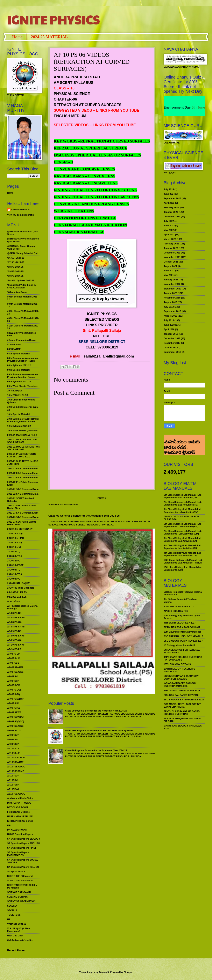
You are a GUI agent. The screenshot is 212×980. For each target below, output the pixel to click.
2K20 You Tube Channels (21, 588)
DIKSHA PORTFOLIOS (19, 803)
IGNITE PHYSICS (54, 19)
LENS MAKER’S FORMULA (79, 232)
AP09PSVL (13, 739)
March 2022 (170, 239)
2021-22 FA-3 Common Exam (23, 478)
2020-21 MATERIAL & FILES (22, 435)
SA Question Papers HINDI (22, 848)
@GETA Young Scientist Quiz (23, 253)
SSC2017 (12, 906)
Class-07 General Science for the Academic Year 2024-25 (84, 516)
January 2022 (171, 248)
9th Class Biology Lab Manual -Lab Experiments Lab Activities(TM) (182, 554)
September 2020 (172, 289)
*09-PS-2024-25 (15, 271)
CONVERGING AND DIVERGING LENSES (91, 204)
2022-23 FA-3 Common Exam (23, 513)
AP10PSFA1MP (15, 762)
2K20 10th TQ (15, 543)
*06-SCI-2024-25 (16, 258)
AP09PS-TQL (14, 694)
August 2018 (170, 316)
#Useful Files (14, 345)
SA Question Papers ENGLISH (23, 843)
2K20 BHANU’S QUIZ (18, 583)
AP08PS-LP (13, 654)
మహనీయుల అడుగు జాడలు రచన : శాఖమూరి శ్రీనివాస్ (182, 440)
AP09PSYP (13, 744)
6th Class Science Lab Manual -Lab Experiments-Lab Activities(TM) (183, 496)
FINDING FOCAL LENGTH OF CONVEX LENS (95, 190)
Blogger (128, 972)
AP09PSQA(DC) (16, 717)
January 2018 (171, 334)
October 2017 (171, 347)
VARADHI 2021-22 (17, 924)
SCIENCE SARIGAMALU (20, 892)
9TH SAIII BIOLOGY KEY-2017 (180, 623)
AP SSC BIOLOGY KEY (176, 611)
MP (9, 825)
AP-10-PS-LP (14, 649)
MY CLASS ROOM (17, 830)
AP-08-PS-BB (14, 613)
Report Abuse (16, 950)
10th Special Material (18, 414)
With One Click (15, 936)
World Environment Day (179, 107)
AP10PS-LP (13, 753)
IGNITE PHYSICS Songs (20, 821)
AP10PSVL (13, 780)
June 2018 (169, 325)
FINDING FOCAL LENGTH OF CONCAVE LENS (96, 197)
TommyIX (104, 972)
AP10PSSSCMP (16, 771)
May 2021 (169, 275)
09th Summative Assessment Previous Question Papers (23, 376)
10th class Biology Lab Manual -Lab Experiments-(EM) (183, 569)
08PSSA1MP (14, 349)
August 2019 (170, 302)
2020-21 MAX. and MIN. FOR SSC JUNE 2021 (22, 441)
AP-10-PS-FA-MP (16, 645)
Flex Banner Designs (18, 812)
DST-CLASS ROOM (17, 807)
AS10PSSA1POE (16, 794)
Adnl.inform (14, 601)
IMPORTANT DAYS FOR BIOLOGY (182, 691)
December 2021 (172, 253)
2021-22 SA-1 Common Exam (23, 489)
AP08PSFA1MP (15, 667)
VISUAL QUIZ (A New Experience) (19, 930)
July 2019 (169, 307)
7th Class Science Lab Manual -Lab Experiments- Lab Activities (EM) (183, 532)
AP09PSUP (13, 735)
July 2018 (169, 320)
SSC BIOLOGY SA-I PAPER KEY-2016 (184, 700)
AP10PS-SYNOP (16, 758)
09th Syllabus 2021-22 (19, 382)
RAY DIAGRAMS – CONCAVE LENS (86, 183)
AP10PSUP (13, 776)
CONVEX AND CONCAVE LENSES (84, 169)
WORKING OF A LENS (74, 211)
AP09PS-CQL (14, 690)
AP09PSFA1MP (15, 699)
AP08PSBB (13, 663)
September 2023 (172, 198)
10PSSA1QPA (15, 391)
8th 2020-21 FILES (17, 592)
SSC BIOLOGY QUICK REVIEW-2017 (183, 641)
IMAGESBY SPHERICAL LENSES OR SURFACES (97, 155)
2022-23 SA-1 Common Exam (23, 517)
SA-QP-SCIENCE (16, 871)
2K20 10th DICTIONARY (20, 529)
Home (17, 37)
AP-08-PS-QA (14, 622)
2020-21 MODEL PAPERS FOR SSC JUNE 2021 (23, 448)
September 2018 (172, 311)
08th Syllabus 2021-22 (19, 365)
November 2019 (172, 298)
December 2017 (172, 338)
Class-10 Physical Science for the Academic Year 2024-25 (96, 750)
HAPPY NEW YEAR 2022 (20, 816)
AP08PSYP (13, 681)
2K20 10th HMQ (16, 538)
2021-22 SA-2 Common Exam (23, 494)
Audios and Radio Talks (20, 798)
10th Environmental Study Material (182, 632)
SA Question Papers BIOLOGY (24, 839)
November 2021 (172, 257)
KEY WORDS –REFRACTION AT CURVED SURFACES (102, 141)
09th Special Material (18, 370)
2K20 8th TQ (14, 552)
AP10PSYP (13, 785)
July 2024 (169, 189)
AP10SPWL (13, 789)
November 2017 (172, 343)
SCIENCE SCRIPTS (17, 897)
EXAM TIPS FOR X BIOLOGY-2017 (182, 627)
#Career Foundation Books (22, 340)
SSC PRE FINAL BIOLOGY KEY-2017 (183, 636)
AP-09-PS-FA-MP (16, 636)
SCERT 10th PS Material (20, 880)
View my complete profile (21, 215)
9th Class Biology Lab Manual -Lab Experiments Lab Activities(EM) (182, 547)
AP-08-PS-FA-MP (16, 618)
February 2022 (171, 244)
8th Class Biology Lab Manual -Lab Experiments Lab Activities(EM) (182, 540)
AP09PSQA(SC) (16, 721)
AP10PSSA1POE (16, 767)
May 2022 (169, 230)
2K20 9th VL (14, 579)
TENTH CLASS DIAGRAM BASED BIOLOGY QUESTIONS (182, 713)
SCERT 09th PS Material (20, 876)
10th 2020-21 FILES (18, 395)
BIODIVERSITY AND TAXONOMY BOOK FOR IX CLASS (181, 677)
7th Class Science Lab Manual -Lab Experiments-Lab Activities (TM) (183, 503)
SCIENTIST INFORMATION (21, 901)
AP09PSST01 (14, 730)
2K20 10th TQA (15, 533)
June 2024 (169, 194)
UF (9, 919)
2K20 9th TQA (15, 574)
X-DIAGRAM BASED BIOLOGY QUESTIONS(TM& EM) (180, 684)
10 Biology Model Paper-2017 (179, 645)
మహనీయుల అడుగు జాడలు (20, 940)
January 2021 (171, 280)
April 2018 (169, 329)
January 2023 (171, 212)
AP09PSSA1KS (15, 726)
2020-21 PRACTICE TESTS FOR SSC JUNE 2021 (22, 455)
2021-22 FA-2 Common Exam (23, 473)
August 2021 (170, 266)
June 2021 (169, 271)
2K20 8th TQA (15, 556)
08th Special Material (18, 354)
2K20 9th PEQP (15, 565)
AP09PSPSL (14, 708)
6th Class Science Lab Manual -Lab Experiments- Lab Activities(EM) (183, 525)
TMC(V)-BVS (14, 915)
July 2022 (169, 221)
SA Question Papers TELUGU (23, 867)
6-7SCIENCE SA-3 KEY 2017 (179, 606)
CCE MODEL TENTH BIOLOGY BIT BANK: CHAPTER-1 (182, 705)
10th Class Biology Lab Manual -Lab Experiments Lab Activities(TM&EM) (183, 561)
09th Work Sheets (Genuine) (22, 386)
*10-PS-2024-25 (15, 276)
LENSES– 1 (63, 162)
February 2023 (171, 207)
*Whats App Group (17, 292)
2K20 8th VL (14, 561)
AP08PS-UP (13, 658)
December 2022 (172, 216)
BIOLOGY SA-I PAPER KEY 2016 (181, 695)
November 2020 (172, 284)
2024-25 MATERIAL (49, 37)
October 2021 (171, 262)
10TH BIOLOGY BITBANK (177, 664)
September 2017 (172, 352)
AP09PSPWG (14, 712)
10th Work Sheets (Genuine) (22, 430)
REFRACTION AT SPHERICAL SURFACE (90, 148)
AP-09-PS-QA (14, 640)
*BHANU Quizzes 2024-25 (21, 280)
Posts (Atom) (71, 504)
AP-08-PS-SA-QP (16, 627)
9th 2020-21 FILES (17, 597)
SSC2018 (12, 910)
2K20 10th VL (14, 547)
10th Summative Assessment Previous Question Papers (23, 420)
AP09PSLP (13, 703)
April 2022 (169, 235)
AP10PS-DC (14, 749)
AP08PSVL (13, 676)
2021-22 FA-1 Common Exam (23, 469)
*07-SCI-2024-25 (16, 262)
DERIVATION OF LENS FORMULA (85, 218)
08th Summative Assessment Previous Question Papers (23, 359)
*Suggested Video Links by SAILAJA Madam (22, 286)
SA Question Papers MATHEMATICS (18, 854)
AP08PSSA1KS (15, 672)
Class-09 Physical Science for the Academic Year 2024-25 (96, 711)
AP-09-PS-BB (14, 631)
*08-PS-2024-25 (15, 267)
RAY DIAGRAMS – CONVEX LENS (84, 176)
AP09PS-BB (14, 685)
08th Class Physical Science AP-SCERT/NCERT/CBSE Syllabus (99, 730)
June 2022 (169, 226)
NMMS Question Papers (20, 834)
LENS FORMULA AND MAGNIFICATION (90, 225)
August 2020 (170, 293)
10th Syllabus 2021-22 (19, 426)
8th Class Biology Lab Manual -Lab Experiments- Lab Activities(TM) (182, 511)
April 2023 (169, 203)
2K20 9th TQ (14, 570)
